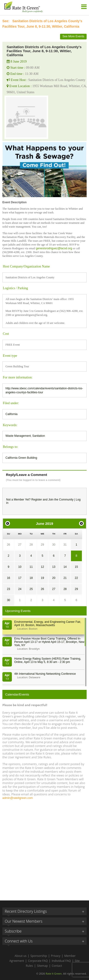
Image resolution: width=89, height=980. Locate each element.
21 (65, 578)
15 (76, 567)
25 (31, 589)
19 (42, 578)
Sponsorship (39, 956)
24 (20, 589)
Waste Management (18, 436)
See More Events (73, 36)
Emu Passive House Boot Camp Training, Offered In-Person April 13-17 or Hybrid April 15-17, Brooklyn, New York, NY (49, 642)
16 (8, 578)
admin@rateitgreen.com (18, 798)
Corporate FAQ (38, 961)
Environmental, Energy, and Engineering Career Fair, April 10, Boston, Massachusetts (48, 624)
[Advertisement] (44, 848)
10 (20, 567)
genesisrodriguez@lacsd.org (54, 248)
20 (54, 578)
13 (54, 567)
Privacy (56, 956)
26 (8, 545)
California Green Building (21, 458)
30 (54, 545)
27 (20, 545)
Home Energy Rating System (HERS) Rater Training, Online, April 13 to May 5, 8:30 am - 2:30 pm (48, 660)
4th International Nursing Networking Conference (45, 674)
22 (76, 578)
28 (31, 545)
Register (37, 500)
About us (21, 956)
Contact (57, 966)
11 (31, 567)
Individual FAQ (61, 961)
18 (31, 578)
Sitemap (42, 966)
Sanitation (39, 436)
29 (42, 545)
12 (42, 567)
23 (8, 589)
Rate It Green (54, 974)
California (12, 414)
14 (65, 567)
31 (65, 545)
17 (20, 578)
